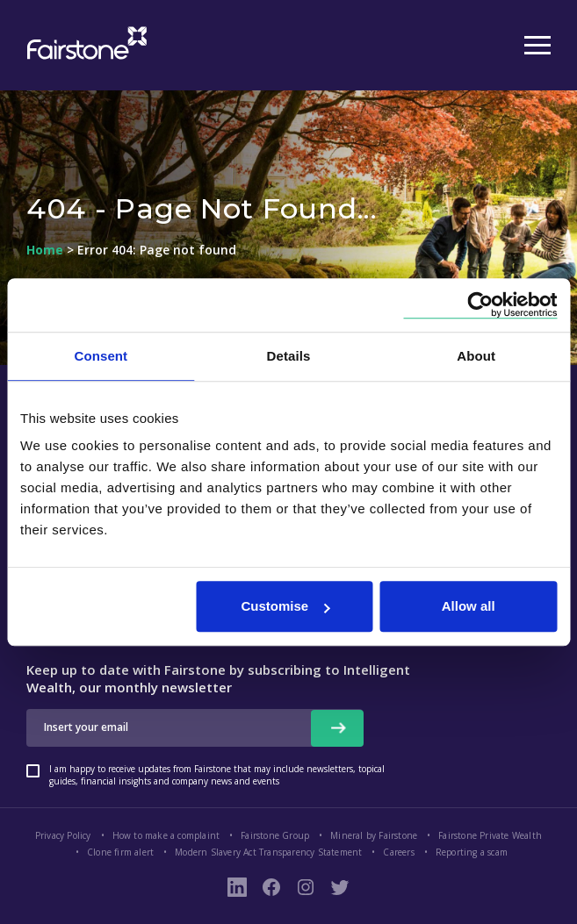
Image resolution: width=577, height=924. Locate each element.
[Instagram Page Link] (306, 887)
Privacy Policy (63, 835)
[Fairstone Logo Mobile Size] (83, 45)
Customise (285, 606)
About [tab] (476, 356)
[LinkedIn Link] (237, 887)
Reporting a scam (472, 852)
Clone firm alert (120, 852)
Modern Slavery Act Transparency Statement (268, 852)
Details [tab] (289, 356)
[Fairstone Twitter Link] (340, 887)
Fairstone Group (275, 835)
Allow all (469, 606)
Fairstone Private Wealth (490, 835)
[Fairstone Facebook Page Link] (271, 887)
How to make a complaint (166, 835)
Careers (398, 852)
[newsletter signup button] (337, 728)
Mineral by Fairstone (374, 835)
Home (45, 251)
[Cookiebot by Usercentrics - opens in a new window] (480, 305)
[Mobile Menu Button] (537, 46)
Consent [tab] (101, 356)
